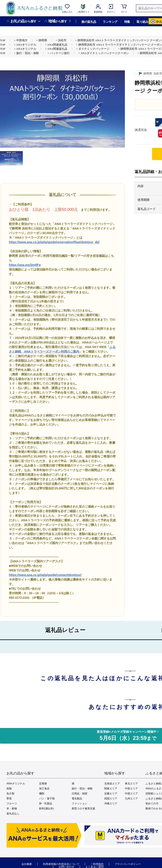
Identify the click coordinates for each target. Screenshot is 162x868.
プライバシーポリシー (128, 864)
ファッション (79, 804)
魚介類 (10, 794)
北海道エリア (112, 784)
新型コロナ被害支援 (83, 809)
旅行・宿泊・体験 (82, 789)
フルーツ (12, 804)
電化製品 (77, 799)
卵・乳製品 (46, 804)
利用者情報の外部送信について (61, 864)
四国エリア (111, 799)
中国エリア (131, 794)
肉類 (9, 789)
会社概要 (27, 864)
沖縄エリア (111, 804)
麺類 (42, 794)
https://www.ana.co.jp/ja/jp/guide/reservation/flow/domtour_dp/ (54, 242)
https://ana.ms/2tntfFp (25, 265)
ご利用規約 (97, 864)
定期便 (43, 784)
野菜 (9, 799)
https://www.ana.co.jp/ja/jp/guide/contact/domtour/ (45, 575)
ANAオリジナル (16, 784)
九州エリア (131, 799)
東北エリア (131, 784)
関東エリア (111, 789)
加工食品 (44, 789)
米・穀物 (12, 809)
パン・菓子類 (47, 799)
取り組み (142, 22)
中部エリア (131, 789)
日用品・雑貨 (79, 794)
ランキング (110, 22)
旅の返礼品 (89, 22)
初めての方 (152, 804)
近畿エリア (111, 794)
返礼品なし (13, 814)
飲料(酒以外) (46, 809)
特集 (127, 22)
